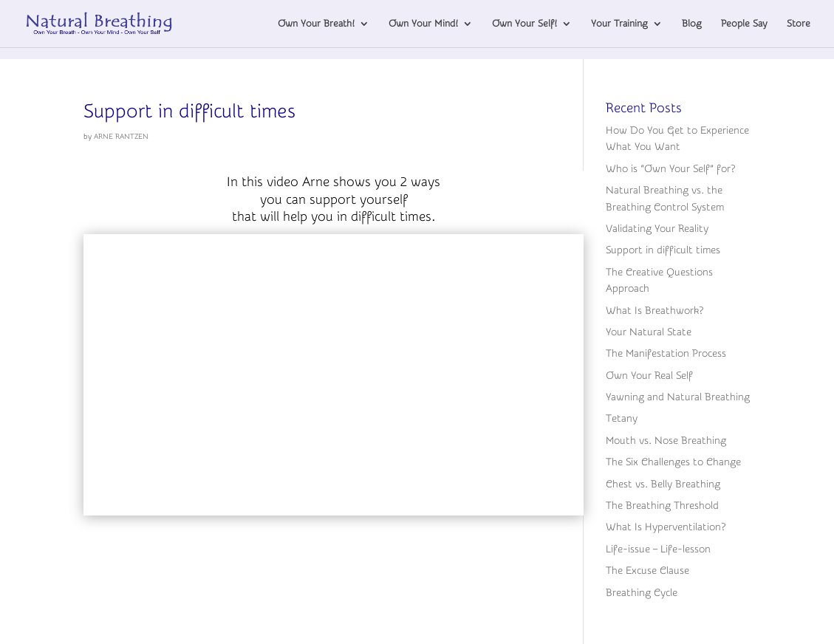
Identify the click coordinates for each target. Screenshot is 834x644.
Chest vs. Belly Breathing (663, 484)
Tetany (622, 419)
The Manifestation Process (666, 354)
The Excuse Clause (647, 571)
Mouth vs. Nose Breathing (666, 441)
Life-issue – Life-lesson (658, 549)
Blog (692, 24)
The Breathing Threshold (662, 506)
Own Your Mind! (423, 24)
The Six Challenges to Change (673, 462)
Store (799, 24)
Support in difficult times (189, 112)
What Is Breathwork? (654, 311)
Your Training (619, 24)
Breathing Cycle (642, 593)
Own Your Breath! (316, 24)
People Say (744, 24)
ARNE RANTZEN (121, 137)
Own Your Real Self (649, 376)
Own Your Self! (524, 24)
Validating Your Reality (657, 229)
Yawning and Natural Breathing (678, 397)
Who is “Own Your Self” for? (670, 169)
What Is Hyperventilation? (666, 527)
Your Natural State (649, 332)
